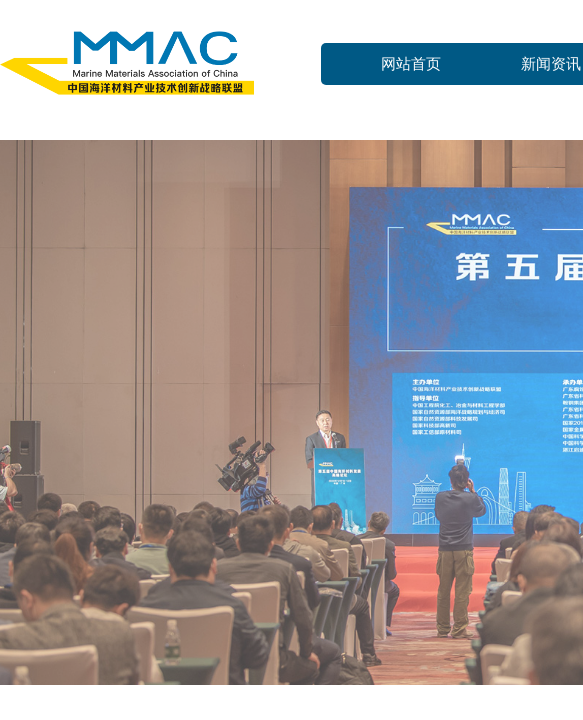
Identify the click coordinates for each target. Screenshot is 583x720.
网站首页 (411, 63)
